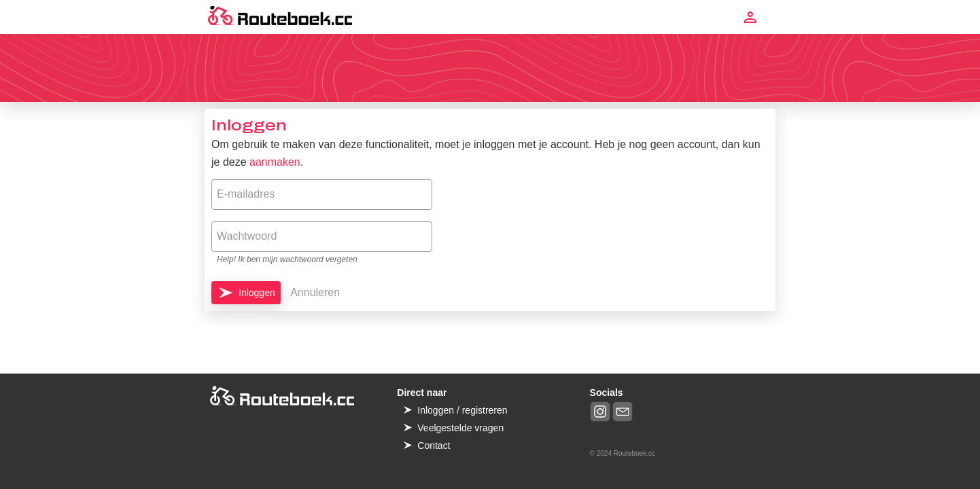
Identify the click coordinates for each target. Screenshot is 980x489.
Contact (434, 446)
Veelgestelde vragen (460, 428)
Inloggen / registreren (462, 410)
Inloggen (257, 293)
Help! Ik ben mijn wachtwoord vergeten (287, 259)
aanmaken (275, 162)
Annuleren (315, 292)
